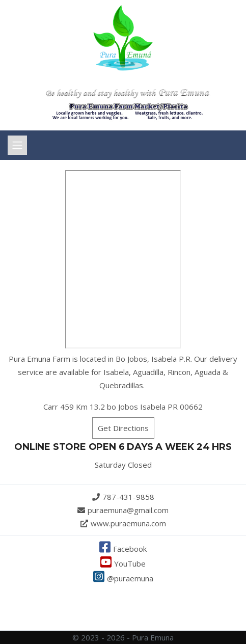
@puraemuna (123, 578)
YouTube (123, 563)
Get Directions (123, 428)
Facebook (123, 549)
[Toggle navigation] (17, 145)
